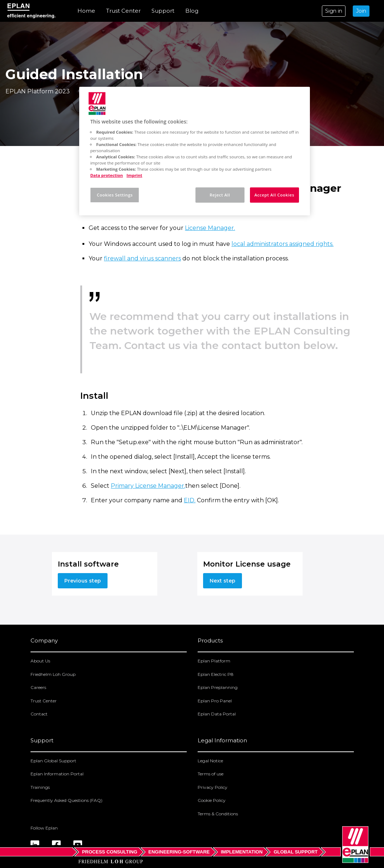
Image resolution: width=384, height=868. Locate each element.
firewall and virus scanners (142, 258)
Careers (38, 687)
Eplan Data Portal (217, 714)
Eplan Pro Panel (215, 701)
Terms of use (211, 774)
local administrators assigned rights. (282, 244)
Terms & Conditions (218, 814)
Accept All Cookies (274, 195)
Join (361, 11)
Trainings (40, 787)
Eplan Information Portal (57, 774)
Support (163, 11)
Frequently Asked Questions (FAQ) (66, 800)
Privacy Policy (213, 787)
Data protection (106, 175)
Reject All (220, 195)
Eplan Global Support (53, 761)
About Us (40, 661)
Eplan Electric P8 (216, 674)
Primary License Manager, (148, 486)
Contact (39, 714)
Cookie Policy (212, 800)
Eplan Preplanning (218, 687)
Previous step (83, 581)
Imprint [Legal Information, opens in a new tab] (134, 175)
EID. (190, 500)
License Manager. (210, 228)
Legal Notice (210, 761)
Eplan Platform (214, 661)
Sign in (334, 11)
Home (86, 11)
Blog (192, 11)
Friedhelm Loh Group (53, 674)
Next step (223, 581)
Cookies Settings (115, 195)
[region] (194, 151)
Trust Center (123, 11)
